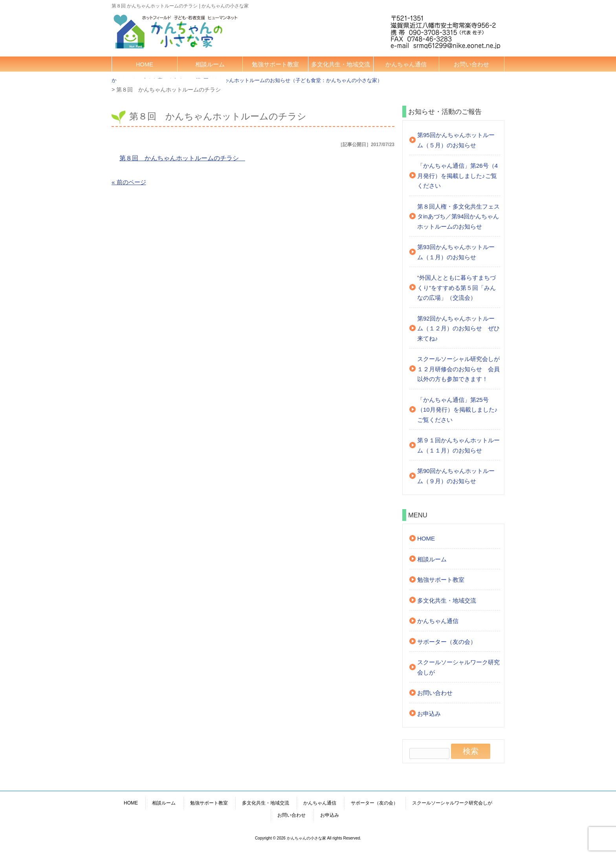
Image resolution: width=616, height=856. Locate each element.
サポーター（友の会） (447, 642)
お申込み (429, 714)
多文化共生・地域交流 (341, 64)
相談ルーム (210, 64)
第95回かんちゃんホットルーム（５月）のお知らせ (456, 140)
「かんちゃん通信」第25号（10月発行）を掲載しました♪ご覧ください (457, 410)
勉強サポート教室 (275, 64)
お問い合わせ (471, 64)
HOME (145, 64)
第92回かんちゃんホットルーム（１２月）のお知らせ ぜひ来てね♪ (458, 328)
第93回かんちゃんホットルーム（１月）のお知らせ (456, 252)
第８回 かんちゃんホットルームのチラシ (182, 158)
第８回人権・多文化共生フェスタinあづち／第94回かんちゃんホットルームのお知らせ (458, 216)
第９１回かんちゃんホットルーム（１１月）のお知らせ (458, 445)
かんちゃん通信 (406, 64)
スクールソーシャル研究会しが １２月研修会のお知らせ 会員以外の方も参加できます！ (459, 369)
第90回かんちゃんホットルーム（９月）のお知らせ (456, 476)
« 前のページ (129, 182)
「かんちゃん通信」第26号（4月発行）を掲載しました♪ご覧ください (457, 176)
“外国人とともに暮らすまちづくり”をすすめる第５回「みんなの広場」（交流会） (456, 288)
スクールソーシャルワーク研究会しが (458, 667)
